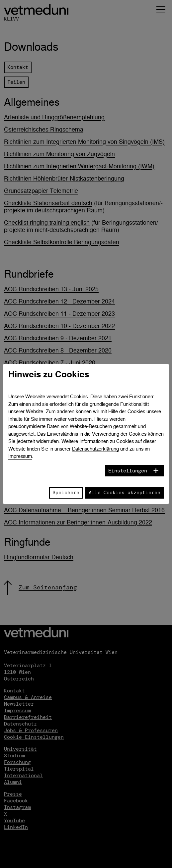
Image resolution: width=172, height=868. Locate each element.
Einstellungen (128, 471)
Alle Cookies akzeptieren (125, 493)
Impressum (20, 456)
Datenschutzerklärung (95, 449)
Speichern (66, 493)
